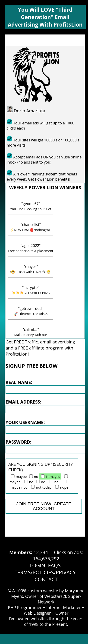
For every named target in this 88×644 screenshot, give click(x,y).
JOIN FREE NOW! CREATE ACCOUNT (44, 506)
